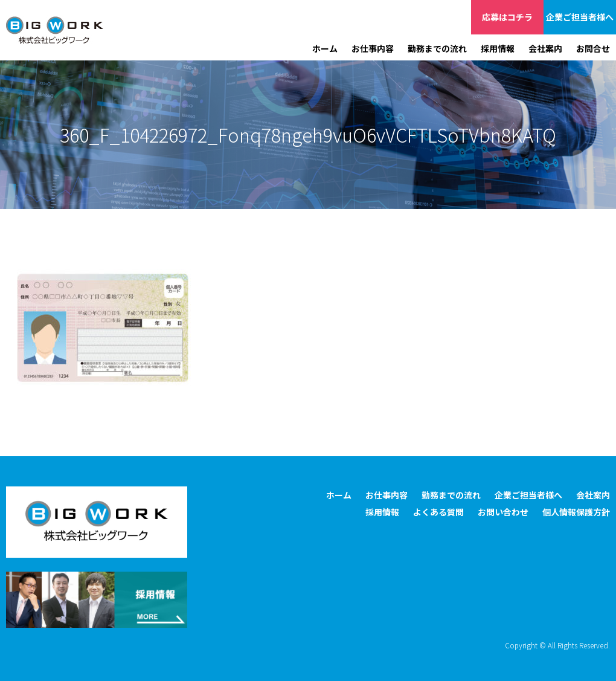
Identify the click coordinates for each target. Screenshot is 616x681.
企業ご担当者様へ (580, 17)
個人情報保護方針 (576, 512)
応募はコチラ (507, 17)
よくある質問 (438, 512)
